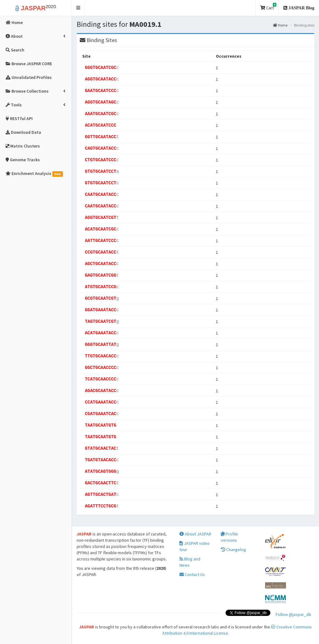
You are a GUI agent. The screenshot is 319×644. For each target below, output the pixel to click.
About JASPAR (195, 534)
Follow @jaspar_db (293, 614)
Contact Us (192, 574)
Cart (268, 7)
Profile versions (229, 537)
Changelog (233, 550)
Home (280, 25)
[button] (78, 8)
